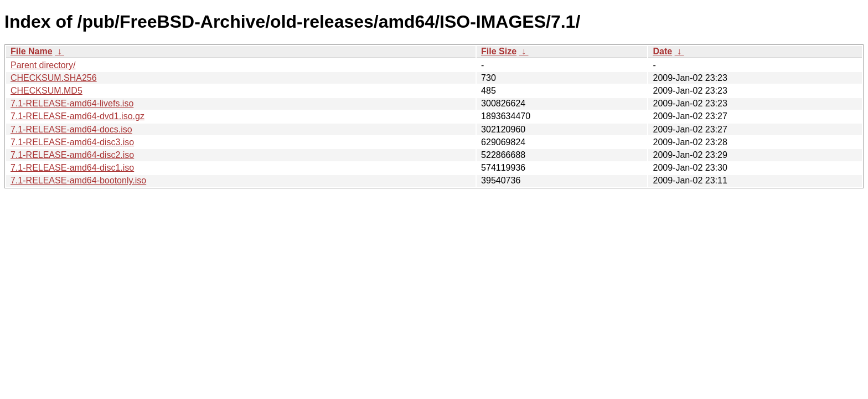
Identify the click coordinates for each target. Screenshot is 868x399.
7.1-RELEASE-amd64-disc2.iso (72, 155)
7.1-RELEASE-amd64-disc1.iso (72, 168)
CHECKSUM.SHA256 (54, 78)
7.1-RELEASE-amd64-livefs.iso (72, 103)
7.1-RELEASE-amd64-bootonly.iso (78, 180)
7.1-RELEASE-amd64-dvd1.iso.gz (77, 116)
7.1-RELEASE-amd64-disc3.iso (72, 142)
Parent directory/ (43, 65)
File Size (499, 51)
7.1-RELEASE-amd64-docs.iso (71, 129)
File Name (32, 51)
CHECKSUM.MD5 (46, 91)
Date (662, 51)
